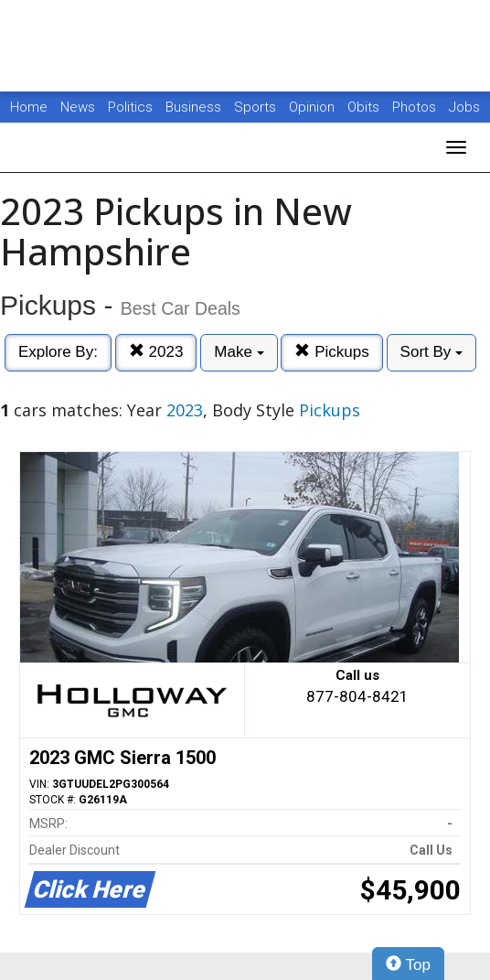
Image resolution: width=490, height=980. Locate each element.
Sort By (431, 352)
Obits (365, 107)
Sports (257, 107)
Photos (416, 107)
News (78, 107)
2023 (156, 352)
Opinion (314, 107)
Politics (130, 107)
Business (195, 107)
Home (29, 107)
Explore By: (58, 352)
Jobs (464, 107)
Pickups (331, 352)
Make (239, 352)
